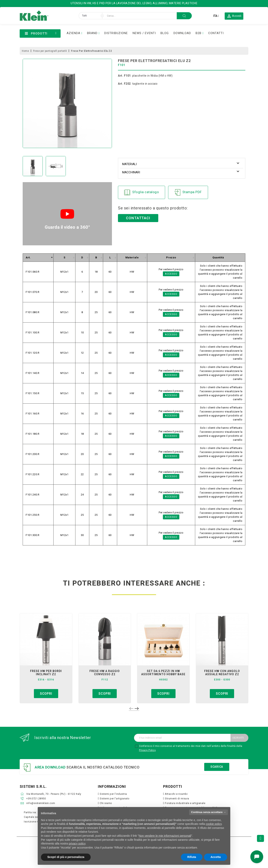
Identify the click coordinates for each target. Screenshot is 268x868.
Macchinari (131, 172)
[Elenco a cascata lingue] (216, 16)
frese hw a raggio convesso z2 (105, 673)
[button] (234, 16)
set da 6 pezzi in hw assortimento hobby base (163, 673)
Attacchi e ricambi (176, 794)
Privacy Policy (147, 750)
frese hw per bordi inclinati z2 (46, 673)
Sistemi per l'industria (113, 794)
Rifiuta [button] (192, 857)
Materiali (129, 164)
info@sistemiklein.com (41, 803)
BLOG (165, 33)
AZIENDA (73, 33)
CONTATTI (216, 33)
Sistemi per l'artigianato (115, 798)
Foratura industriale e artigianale (185, 803)
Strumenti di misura (177, 798)
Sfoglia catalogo (142, 192)
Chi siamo (106, 803)
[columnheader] (38, 258)
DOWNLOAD (182, 33)
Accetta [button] (216, 857)
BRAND (92, 33)
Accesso (171, 274)
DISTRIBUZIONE (116, 33)
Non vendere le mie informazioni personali (165, 836)
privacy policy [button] (77, 844)
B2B (198, 33)
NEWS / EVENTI (144, 33)
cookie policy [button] (214, 824)
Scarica (217, 767)
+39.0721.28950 (36, 798)
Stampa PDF (188, 192)
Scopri (46, 694)
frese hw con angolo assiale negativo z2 (222, 673)
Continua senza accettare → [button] (209, 812)
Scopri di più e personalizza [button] (66, 857)
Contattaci (138, 218)
